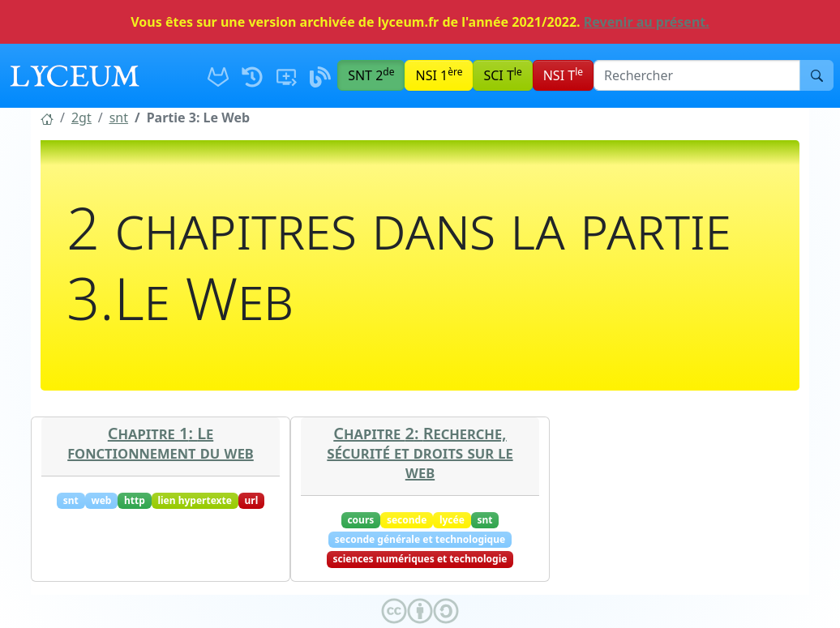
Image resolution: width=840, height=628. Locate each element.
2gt (81, 117)
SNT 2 (371, 75)
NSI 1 (439, 75)
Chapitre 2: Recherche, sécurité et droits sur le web (420, 453)
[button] (47, 117)
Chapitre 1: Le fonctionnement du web (161, 443)
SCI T (502, 75)
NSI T (563, 75)
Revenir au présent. (647, 22)
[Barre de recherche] (697, 75)
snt (119, 117)
